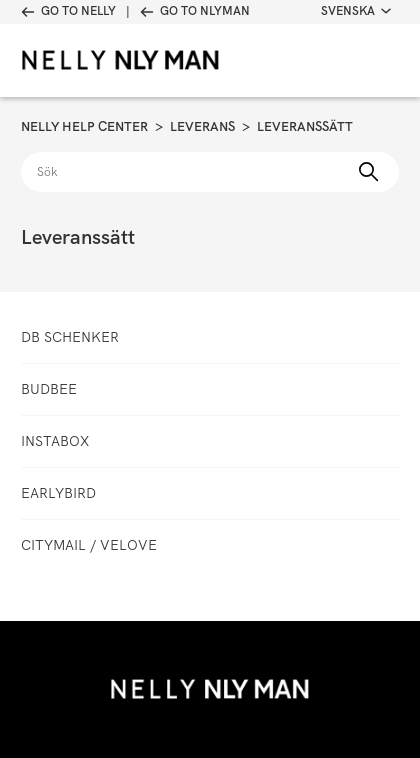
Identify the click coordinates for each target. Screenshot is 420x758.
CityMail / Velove (89, 545)
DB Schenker (70, 337)
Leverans (202, 126)
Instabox (55, 441)
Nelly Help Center (84, 126)
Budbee (49, 389)
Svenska (356, 11)
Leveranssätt (305, 126)
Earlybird (58, 493)
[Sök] (210, 172)
